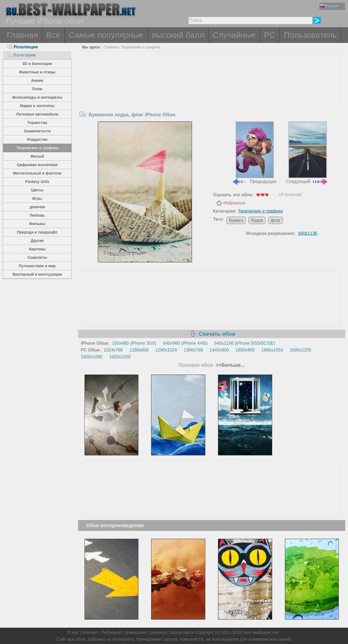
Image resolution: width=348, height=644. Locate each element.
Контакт (90, 632)
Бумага (236, 220)
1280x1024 (166, 350)
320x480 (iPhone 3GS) (134, 343)
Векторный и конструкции (37, 274)
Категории (21, 55)
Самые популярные (106, 35)
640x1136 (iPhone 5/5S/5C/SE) (245, 343)
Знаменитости (37, 131)
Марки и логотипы (37, 106)
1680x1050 (272, 350)
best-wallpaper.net (261, 632)
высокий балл (178, 35)
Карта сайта (182, 632)
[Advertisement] (212, 92)
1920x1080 (91, 357)
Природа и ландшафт (37, 232)
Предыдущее (254, 153)
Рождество (37, 139)
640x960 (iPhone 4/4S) (185, 343)
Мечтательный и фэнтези (37, 173)
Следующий (307, 153)
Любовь (37, 215)
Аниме (37, 80)
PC (270, 35)
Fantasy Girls (37, 182)
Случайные (234, 35)
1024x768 (113, 350)
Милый (37, 156)
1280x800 (139, 350)
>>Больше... (230, 365)
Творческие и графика (37, 148)
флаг (276, 220)
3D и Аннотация (37, 64)
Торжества (37, 123)
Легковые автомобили (37, 114)
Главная (22, 35)
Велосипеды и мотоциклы (37, 97)
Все (53, 35)
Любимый (111, 632)
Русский (329, 6)
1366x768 (193, 350)
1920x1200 (120, 357)
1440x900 (219, 350)
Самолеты (37, 257)
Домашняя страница (145, 632)
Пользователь (310, 35)
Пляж (37, 89)
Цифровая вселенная (37, 165)
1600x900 (245, 350)
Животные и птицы (37, 72)
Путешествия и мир (37, 266)
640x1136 (307, 233)
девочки (37, 207)
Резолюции (22, 47)
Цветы (37, 190)
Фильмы (37, 224)
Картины (37, 249)
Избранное (234, 203)
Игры (37, 198)
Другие (37, 241)
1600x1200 (301, 350)
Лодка (257, 220)
